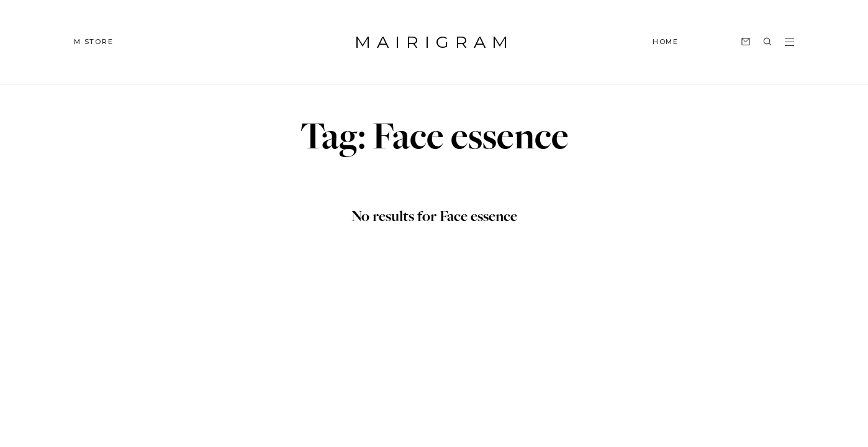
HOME (666, 42)
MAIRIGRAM (434, 42)
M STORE (94, 42)
